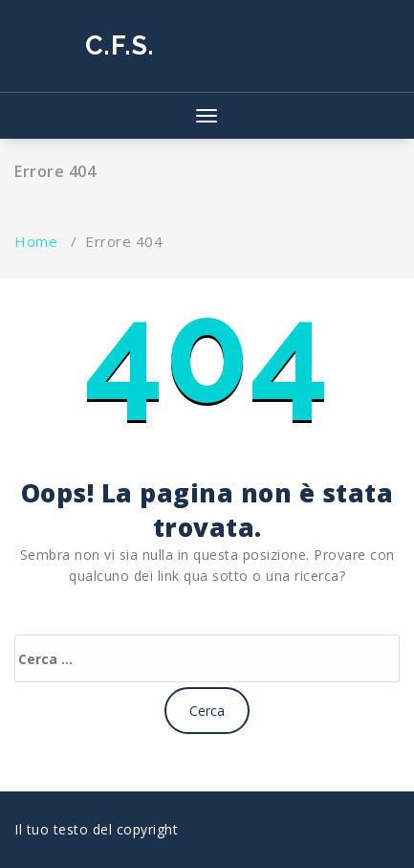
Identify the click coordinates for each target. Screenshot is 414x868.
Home (36, 241)
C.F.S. (120, 45)
